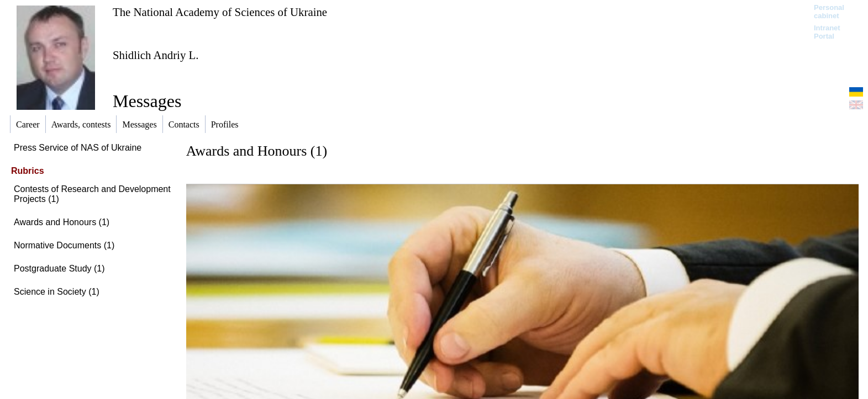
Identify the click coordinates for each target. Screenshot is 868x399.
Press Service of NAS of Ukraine (78, 148)
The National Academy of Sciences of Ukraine (220, 12)
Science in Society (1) (57, 292)
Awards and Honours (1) (62, 222)
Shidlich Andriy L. (156, 55)
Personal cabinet (829, 12)
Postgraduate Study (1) (59, 268)
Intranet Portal (827, 32)
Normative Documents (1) (64, 245)
